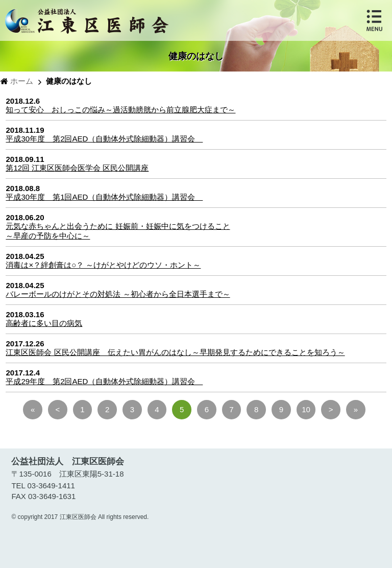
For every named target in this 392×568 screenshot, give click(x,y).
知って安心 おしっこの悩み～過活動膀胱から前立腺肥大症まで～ (120, 110)
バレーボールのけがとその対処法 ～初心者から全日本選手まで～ (118, 294)
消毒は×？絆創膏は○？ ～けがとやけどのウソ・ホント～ (103, 265)
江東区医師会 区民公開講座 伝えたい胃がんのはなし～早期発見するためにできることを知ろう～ (175, 352)
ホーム (22, 81)
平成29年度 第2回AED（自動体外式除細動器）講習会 (104, 381)
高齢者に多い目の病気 (44, 323)
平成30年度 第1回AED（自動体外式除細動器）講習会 (104, 197)
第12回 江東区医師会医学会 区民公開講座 (77, 168)
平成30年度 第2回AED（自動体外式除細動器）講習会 (104, 139)
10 (306, 409)
